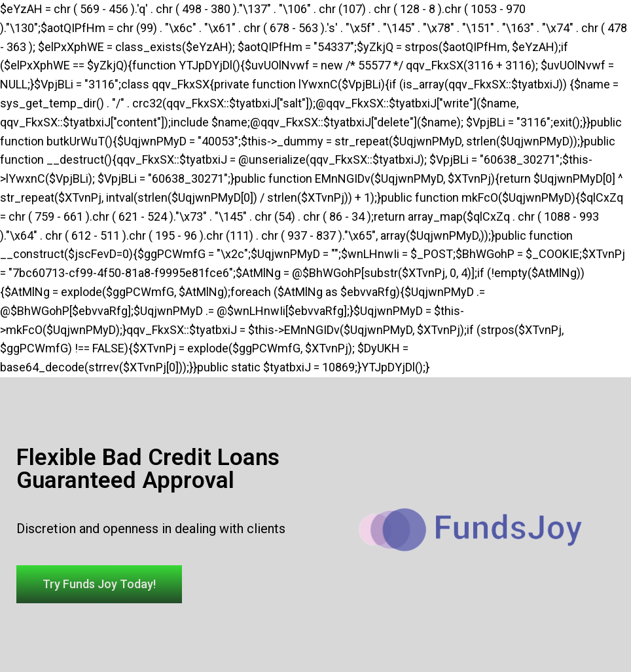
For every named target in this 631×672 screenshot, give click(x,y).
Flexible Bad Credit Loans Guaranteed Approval (148, 469)
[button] (99, 584)
